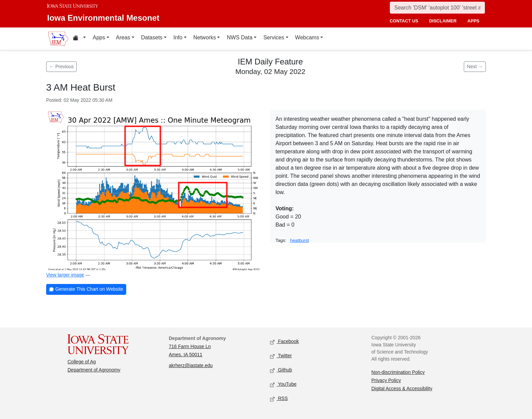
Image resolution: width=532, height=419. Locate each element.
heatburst (300, 240)
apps (473, 21)
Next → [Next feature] (475, 66)
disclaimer (443, 21)
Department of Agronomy (94, 370)
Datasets (152, 37)
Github (281, 370)
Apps (99, 37)
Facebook (284, 342)
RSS (279, 399)
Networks (205, 37)
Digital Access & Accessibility (402, 388)
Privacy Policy (386, 380)
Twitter (281, 356)
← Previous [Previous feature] (61, 66)
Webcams (307, 37)
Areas (123, 37)
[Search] (437, 8)
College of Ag (82, 362)
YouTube (283, 385)
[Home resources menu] (79, 39)
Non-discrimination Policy (398, 372)
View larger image (65, 275)
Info (178, 37)
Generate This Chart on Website (86, 290)
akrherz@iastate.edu (191, 365)
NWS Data (240, 37)
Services (274, 37)
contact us (404, 21)
